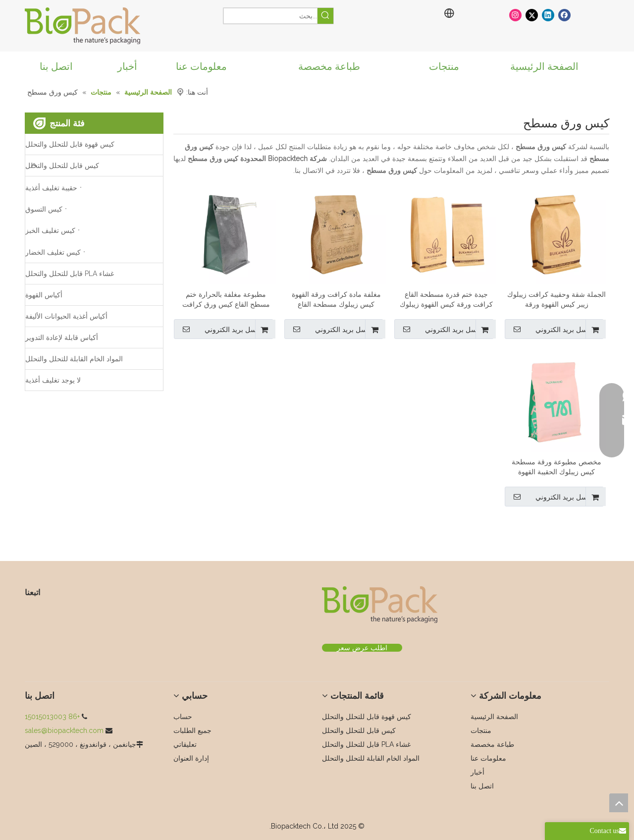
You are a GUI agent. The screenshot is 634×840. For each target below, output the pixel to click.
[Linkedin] (548, 15)
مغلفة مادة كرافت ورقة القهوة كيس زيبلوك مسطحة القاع (336, 299)
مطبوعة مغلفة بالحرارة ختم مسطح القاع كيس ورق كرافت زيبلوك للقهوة (226, 300)
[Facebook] (564, 15)
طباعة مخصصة (492, 744)
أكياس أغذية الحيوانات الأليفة (66, 316)
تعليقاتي (185, 744)
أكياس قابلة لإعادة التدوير (62, 337)
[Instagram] (515, 15)
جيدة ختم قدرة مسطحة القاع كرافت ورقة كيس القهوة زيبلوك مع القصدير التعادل (446, 300)
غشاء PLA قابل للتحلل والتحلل (70, 274)
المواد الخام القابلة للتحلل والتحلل (74, 359)
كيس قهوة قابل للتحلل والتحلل (70, 144)
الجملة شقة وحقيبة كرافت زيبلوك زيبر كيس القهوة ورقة (556, 299)
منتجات (481, 730)
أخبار (477, 772)
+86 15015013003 (52, 717)
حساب (183, 717)
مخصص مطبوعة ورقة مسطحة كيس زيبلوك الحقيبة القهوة (556, 467)
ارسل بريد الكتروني (550, 329)
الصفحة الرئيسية (494, 717)
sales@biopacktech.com (64, 730)
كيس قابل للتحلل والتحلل (62, 166)
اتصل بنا (482, 786)
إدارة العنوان (191, 758)
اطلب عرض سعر (362, 648)
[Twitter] (532, 15)
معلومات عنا (488, 758)
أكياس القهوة (44, 295)
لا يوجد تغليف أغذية (53, 380)
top (619, 803)
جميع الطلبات (192, 730)
